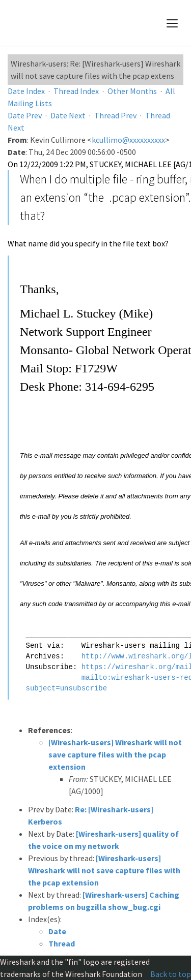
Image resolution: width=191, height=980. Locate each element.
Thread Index (76, 91)
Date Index (26, 91)
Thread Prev (115, 115)
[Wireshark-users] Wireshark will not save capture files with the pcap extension (115, 754)
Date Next (68, 115)
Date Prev (25, 115)
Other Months (132, 91)
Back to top (171, 974)
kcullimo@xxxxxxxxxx (128, 140)
